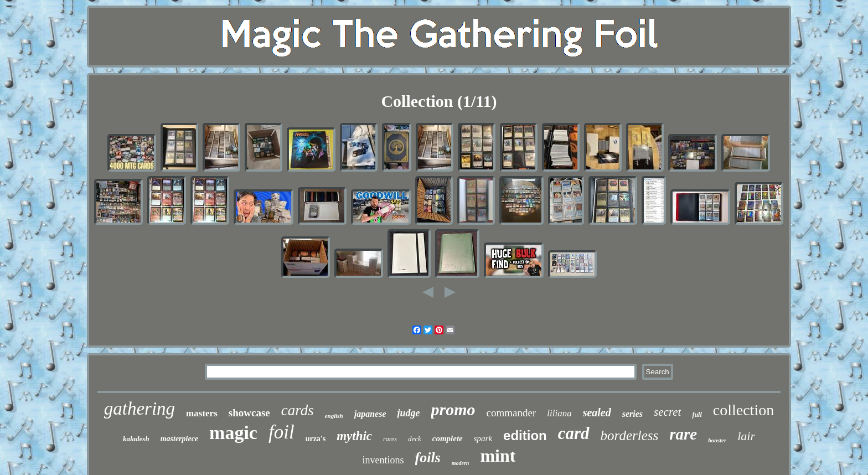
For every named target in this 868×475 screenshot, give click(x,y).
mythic (354, 436)
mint (498, 456)
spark (483, 438)
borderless (630, 435)
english (334, 416)
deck (415, 439)
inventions (383, 460)
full (697, 415)
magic (233, 433)
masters (202, 413)
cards (298, 410)
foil (281, 432)
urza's (316, 439)
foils (428, 458)
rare (683, 434)
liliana (559, 413)
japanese (370, 414)
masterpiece (179, 439)
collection (743, 410)
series (632, 414)
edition (525, 435)
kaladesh (136, 439)
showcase (249, 413)
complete (448, 438)
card (574, 433)
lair (746, 436)
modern (461, 463)
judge (409, 413)
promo (453, 409)
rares (390, 439)
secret (667, 412)
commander (512, 413)
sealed (597, 412)
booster (717, 440)
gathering (139, 409)
